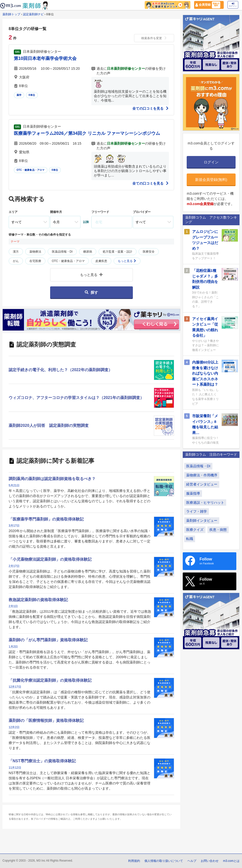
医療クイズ (195, 530)
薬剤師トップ (11, 14)
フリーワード (100, 212)
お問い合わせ (210, 861)
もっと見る (127, 261)
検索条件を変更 (154, 38)
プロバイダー (142, 212)
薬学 (19, 95)
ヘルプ (192, 861)
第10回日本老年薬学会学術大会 (45, 58)
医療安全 (149, 252)
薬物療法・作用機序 (202, 475)
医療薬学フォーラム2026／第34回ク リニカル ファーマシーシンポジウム (87, 133)
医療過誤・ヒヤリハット (205, 503)
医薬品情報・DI (62, 252)
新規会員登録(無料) (211, 180)
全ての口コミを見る (151, 108)
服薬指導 (193, 493)
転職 (190, 539)
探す (91, 292)
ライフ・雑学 (197, 511)
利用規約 (134, 861)
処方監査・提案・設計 (118, 252)
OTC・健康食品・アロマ (31, 170)
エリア (13, 212)
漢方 (16, 252)
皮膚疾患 (101, 261)
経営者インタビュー (202, 484)
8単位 (32, 95)
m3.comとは (231, 861)
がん (16, 261)
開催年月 (56, 212)
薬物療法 (35, 252)
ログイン (233, 5)
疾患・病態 (218, 530)
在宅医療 (35, 261)
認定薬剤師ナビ (33, 14)
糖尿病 (88, 252)
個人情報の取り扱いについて (164, 861)
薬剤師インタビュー (202, 521)
